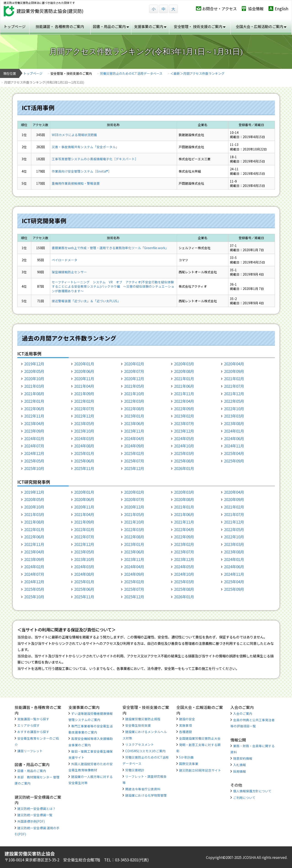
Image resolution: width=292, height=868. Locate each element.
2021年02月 (234, 378)
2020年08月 (184, 371)
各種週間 (185, 732)
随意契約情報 (243, 758)
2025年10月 (34, 468)
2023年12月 (184, 431)
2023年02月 (184, 416)
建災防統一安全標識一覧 (35, 815)
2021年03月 (34, 386)
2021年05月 (134, 386)
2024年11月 (234, 446)
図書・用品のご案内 (32, 771)
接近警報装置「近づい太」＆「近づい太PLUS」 (86, 301)
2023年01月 (134, 416)
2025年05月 (34, 461)
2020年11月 (84, 378)
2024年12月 (34, 453)
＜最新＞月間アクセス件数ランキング (197, 73)
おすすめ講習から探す (33, 732)
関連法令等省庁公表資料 (143, 789)
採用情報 (240, 771)
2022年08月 (134, 409)
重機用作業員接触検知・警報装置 (76, 183)
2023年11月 (134, 431)
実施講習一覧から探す (33, 719)
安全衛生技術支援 (138, 725)
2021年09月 (84, 394)
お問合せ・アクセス (219, 9)
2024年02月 (34, 438)
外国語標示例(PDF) (31, 821)
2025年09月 (234, 461)
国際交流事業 (189, 764)
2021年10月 (134, 394)
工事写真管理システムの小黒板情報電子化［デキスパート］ (95, 159)
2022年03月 (134, 401)
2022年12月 (84, 416)
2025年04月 (234, 453)
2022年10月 (234, 409)
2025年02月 (134, 453)
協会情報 (256, 9)
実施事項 (185, 725)
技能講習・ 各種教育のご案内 (60, 26)
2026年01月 (184, 468)
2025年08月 (184, 461)
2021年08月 (34, 394)
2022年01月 (34, 401)
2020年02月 (134, 364)
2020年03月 (184, 364)
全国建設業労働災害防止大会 (200, 738)
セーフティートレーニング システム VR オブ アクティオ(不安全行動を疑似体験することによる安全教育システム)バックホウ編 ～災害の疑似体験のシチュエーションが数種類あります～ (113, 286)
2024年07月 (34, 446)
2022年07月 (84, 409)
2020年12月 (134, 378)
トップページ (15, 26)
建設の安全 (187, 719)
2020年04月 (234, 364)
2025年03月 (184, 453)
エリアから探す (29, 725)
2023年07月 (184, 423)
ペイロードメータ (65, 260)
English (282, 9)
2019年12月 (34, 364)
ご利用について (244, 798)
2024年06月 (234, 438)
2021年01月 (184, 378)
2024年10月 (184, 446)
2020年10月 (34, 378)
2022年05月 (234, 401)
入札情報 (240, 765)
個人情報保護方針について (252, 791)
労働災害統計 (135, 770)
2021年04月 (84, 386)
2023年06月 (134, 423)
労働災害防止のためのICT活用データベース (131, 73)
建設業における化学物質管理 (146, 795)
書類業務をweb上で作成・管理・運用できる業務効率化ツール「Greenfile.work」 (110, 248)
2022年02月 (84, 401)
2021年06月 (184, 386)
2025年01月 (84, 453)
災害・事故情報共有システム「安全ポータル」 (85, 147)
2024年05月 (184, 438)
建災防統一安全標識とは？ (36, 809)
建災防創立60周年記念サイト (200, 770)
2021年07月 (234, 386)
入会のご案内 (243, 713)
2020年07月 (134, 371)
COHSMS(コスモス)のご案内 (145, 751)
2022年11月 (34, 416)
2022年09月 (184, 409)
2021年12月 (234, 394)
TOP (269, 848)
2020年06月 (84, 371)
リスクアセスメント (140, 744)
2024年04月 (134, 438)
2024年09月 (134, 446)
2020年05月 (34, 371)
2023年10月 (84, 431)
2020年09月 (234, 371)
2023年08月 (234, 423)
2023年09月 (34, 431)
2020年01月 (84, 364)
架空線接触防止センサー (69, 272)
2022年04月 (184, 401)
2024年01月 (234, 431)
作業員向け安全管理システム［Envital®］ (82, 171)
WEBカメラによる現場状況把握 (74, 135)
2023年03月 (234, 416)
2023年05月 (84, 423)
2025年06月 (84, 461)
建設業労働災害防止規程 (143, 719)
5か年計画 (186, 757)
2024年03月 (84, 438)
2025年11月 (84, 468)
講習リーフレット (30, 751)
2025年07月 (134, 461)
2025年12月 (134, 468)
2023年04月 (34, 423)
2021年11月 (184, 394)
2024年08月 (84, 446)
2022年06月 (34, 409)
